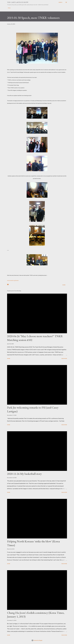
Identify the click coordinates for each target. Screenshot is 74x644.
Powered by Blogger (37, 640)
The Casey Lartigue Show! (18, 2)
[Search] (60, 2)
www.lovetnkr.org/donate (13, 280)
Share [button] (64, 285)
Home (9, 8)
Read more (64, 358)
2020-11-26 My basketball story (24, 474)
